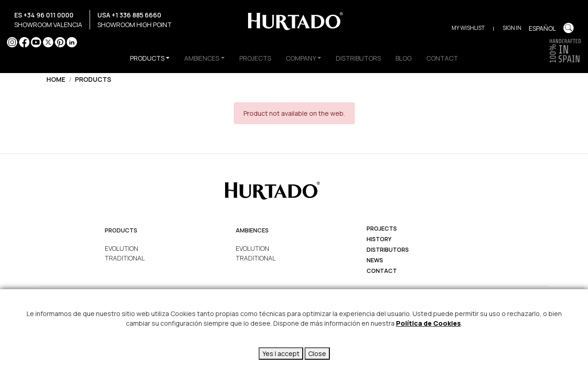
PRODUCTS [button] (147, 58)
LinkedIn (72, 42)
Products (93, 79)
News (375, 260)
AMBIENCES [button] (202, 58)
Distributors (388, 250)
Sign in (512, 28)
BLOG (404, 58)
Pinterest (60, 42)
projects (382, 229)
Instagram (12, 42)
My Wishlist (468, 28)
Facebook (24, 42)
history (379, 239)
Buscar (568, 28)
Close (317, 354)
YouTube (36, 42)
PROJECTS (255, 58)
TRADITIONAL (125, 258)
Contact (382, 271)
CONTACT (442, 58)
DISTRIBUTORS (358, 58)
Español (542, 28)
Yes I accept (281, 354)
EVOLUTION (122, 248)
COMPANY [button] (301, 58)
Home (56, 79)
